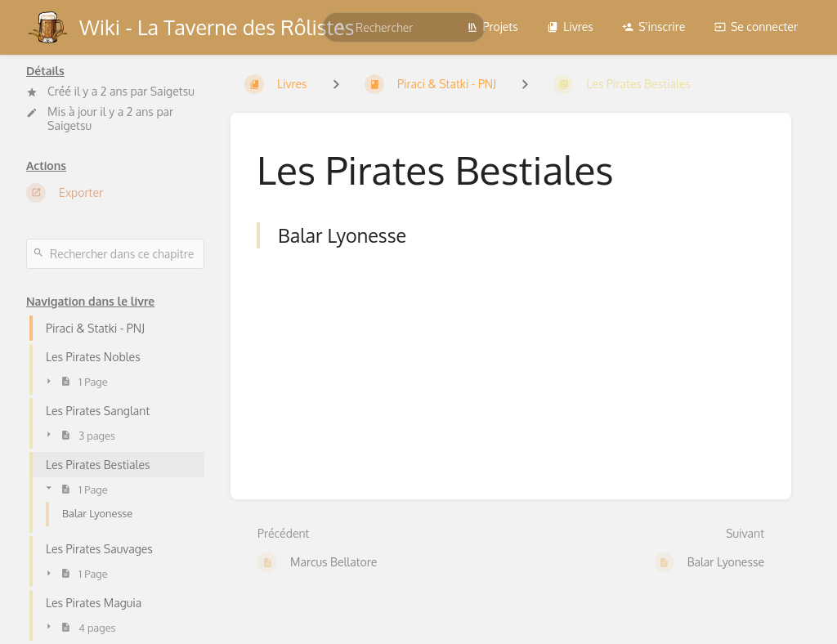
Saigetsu (172, 91)
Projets (492, 27)
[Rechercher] (341, 27)
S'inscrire (653, 27)
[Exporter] (115, 193)
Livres (570, 27)
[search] (404, 27)
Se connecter (756, 27)
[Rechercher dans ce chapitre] (115, 254)
